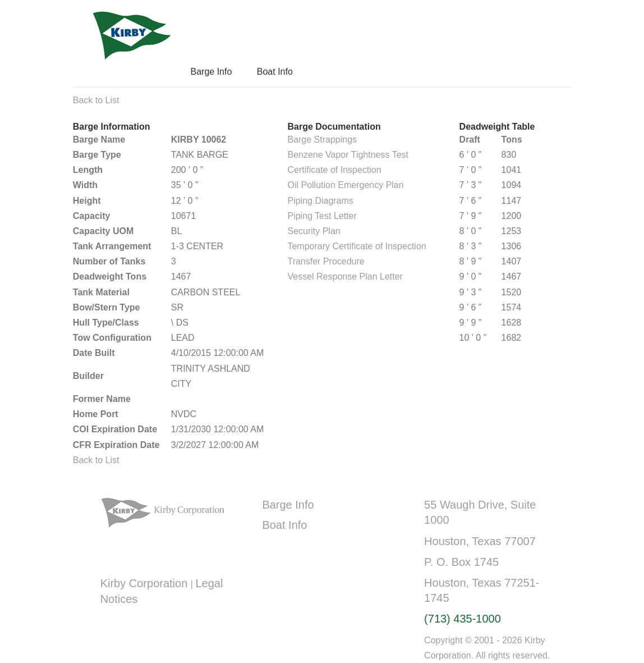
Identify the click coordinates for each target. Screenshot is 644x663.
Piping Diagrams (320, 201)
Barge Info (211, 72)
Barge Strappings (322, 140)
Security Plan (314, 231)
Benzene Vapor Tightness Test (348, 155)
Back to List (96, 100)
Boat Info (275, 72)
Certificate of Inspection (334, 170)
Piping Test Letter (322, 216)
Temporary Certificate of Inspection (357, 246)
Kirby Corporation (146, 583)
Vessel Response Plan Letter (345, 276)
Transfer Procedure (326, 261)
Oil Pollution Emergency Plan (345, 185)
